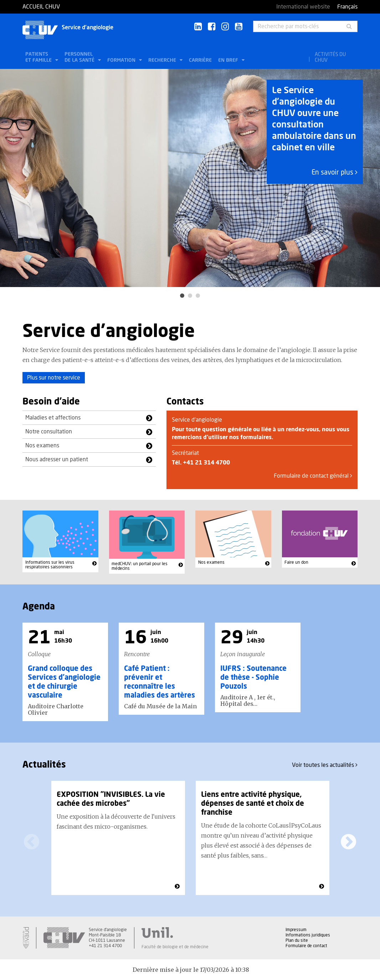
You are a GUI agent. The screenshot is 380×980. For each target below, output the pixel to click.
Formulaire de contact (306, 946)
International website (303, 7)
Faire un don (296, 562)
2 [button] (190, 296)
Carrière (200, 60)
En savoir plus (335, 173)
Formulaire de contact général (313, 476)
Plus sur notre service (54, 378)
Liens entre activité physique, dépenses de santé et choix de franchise (253, 804)
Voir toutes (325, 765)
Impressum (296, 930)
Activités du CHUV (330, 57)
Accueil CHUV (41, 7)
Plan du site (297, 940)
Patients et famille (39, 57)
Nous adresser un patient (57, 459)
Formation (122, 60)
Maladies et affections (53, 418)
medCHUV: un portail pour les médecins (140, 566)
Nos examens (42, 446)
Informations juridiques (308, 935)
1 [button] (182, 296)
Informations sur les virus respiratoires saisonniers (50, 565)
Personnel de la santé (80, 57)
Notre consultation (49, 432)
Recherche (163, 60)
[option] (190, 178)
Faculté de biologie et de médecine (175, 947)
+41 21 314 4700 (206, 463)
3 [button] (198, 296)
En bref (229, 60)
